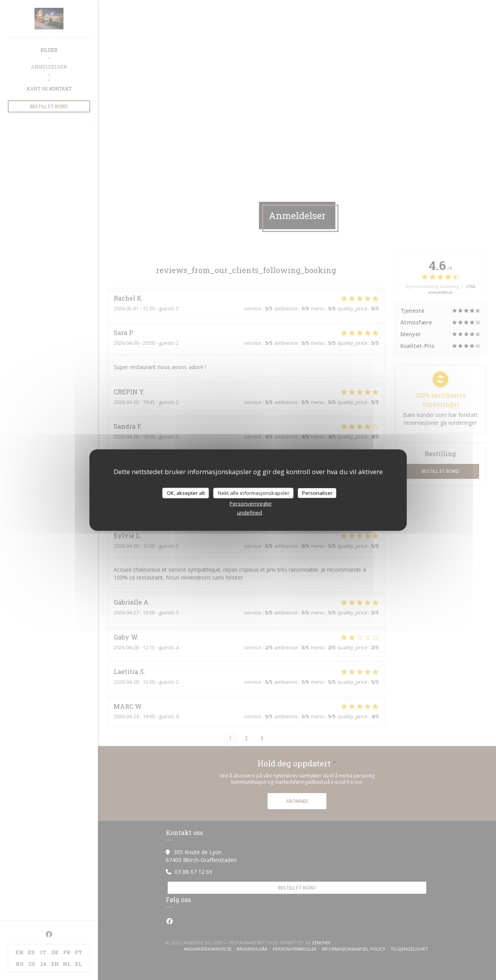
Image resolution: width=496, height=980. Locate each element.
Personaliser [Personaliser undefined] (317, 493)
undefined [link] (250, 513)
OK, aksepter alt (186, 493)
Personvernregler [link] (251, 504)
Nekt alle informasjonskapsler (254, 493)
